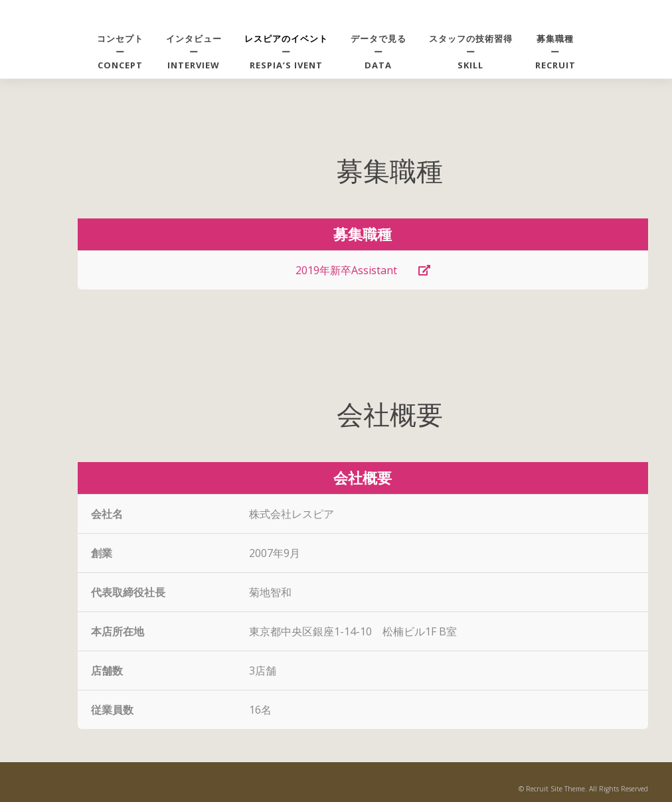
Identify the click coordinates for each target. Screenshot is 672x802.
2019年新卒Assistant (363, 270)
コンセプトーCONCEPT (120, 52)
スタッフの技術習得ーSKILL (471, 52)
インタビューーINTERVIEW (194, 52)
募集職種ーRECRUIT (555, 52)
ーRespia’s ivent (286, 52)
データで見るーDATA (378, 52)
